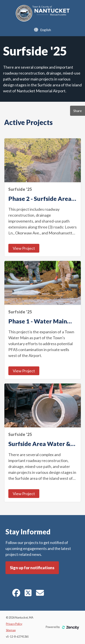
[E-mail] (40, 594)
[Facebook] (16, 594)
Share (78, 111)
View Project (24, 248)
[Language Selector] (46, 30)
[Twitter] (28, 594)
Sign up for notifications (32, 568)
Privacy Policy (14, 624)
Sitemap (11, 630)
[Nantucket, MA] (42, 20)
